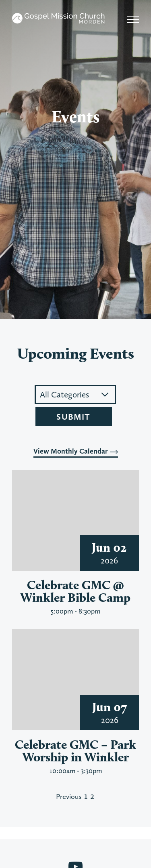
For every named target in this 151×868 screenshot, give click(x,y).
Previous (69, 796)
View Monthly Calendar (76, 451)
